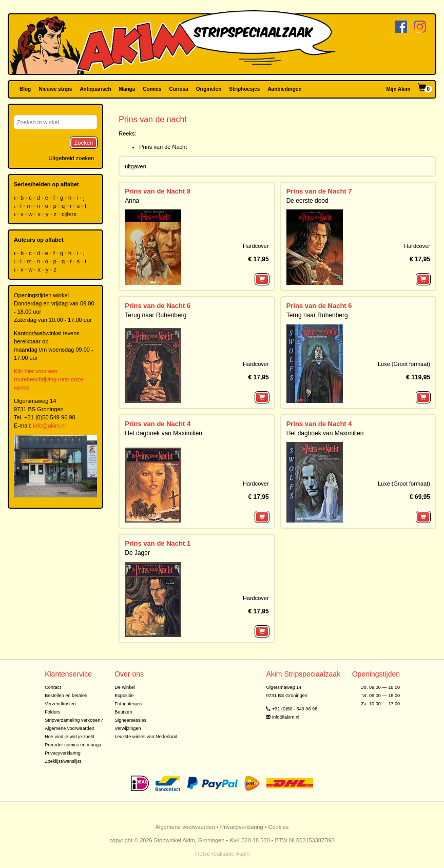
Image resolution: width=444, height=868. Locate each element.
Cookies (279, 827)
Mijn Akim (399, 89)
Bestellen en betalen (66, 696)
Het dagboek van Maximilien (163, 433)
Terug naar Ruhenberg (156, 315)
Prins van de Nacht (163, 147)
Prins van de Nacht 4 (158, 424)
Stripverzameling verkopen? (74, 720)
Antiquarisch (95, 89)
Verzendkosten (60, 704)
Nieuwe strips (55, 89)
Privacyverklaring (63, 753)
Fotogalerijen (128, 704)
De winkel (125, 687)
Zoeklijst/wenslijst (63, 761)
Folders (53, 712)
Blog (25, 89)
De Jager (137, 553)
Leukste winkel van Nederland (146, 737)
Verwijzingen (128, 728)
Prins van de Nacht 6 (158, 306)
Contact (53, 687)
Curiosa (178, 89)
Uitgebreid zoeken (72, 158)
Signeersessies (130, 720)
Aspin (243, 854)
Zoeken (84, 143)
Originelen (209, 89)
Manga (127, 89)
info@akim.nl (49, 426)
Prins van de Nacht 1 (158, 543)
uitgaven (136, 166)
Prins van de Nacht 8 (158, 191)
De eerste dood (307, 201)
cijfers (70, 214)
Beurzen (123, 712)
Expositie (124, 696)
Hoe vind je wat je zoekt (70, 737)
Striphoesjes (244, 89)
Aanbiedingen (284, 89)
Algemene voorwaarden (70, 728)
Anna (132, 201)
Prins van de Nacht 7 (319, 191)
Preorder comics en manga (73, 745)
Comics (152, 89)
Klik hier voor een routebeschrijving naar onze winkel (49, 379)
